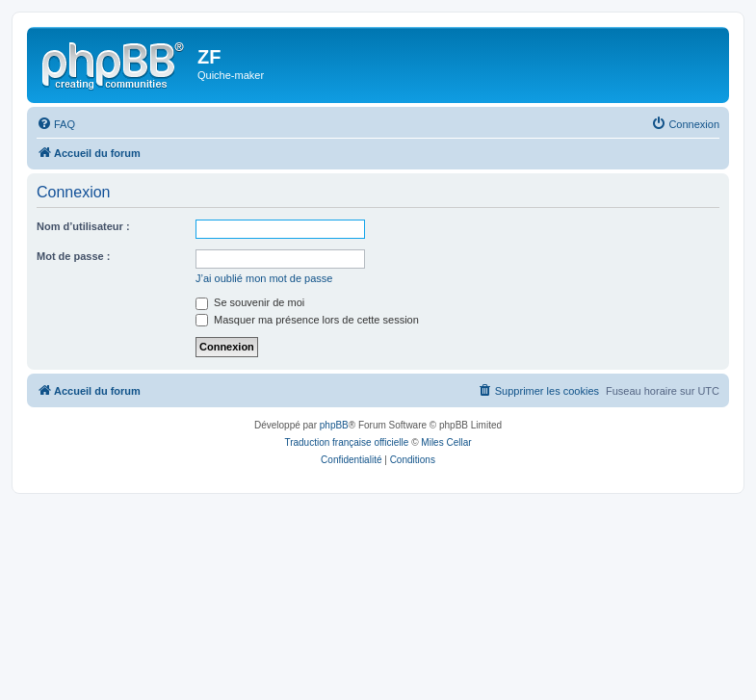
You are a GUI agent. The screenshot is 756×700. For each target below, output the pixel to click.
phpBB (334, 425)
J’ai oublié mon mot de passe (264, 278)
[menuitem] (56, 124)
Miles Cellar (446, 442)
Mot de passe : (73, 256)
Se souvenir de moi (250, 302)
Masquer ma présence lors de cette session (307, 320)
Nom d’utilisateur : (83, 226)
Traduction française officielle (346, 442)
